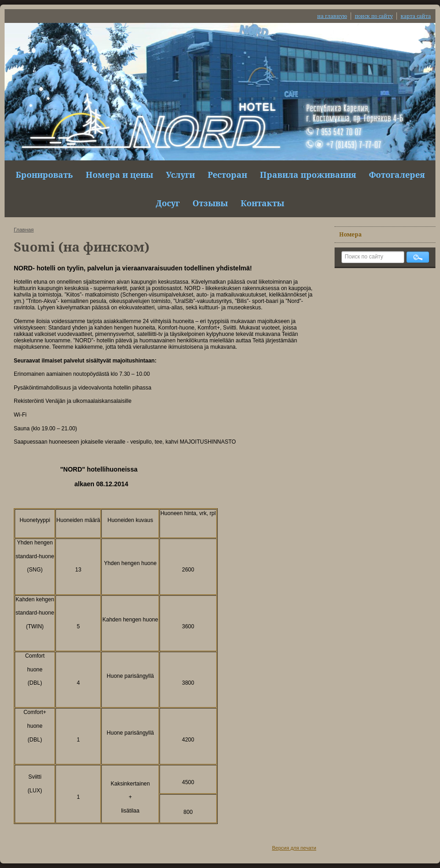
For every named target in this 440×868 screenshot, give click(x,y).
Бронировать (44, 175)
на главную (332, 16)
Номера (350, 234)
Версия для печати (294, 848)
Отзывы (210, 203)
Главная (24, 230)
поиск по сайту (374, 16)
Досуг (168, 203)
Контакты (262, 203)
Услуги (180, 175)
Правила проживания (308, 175)
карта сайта (416, 16)
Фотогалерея (397, 175)
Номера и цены (119, 175)
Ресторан (227, 175)
